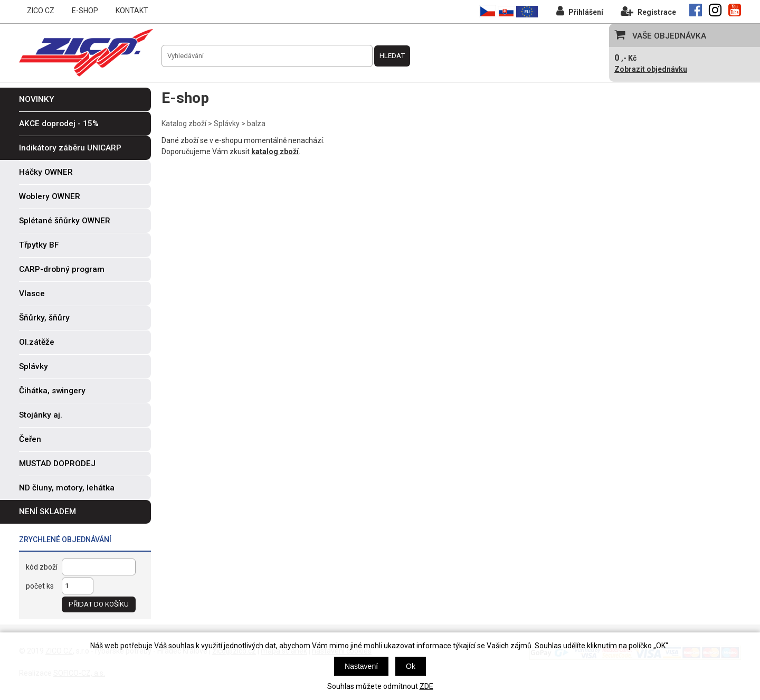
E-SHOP (85, 11)
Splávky (227, 124)
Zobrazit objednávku (651, 69)
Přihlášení (580, 11)
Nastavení (361, 666)
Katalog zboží (184, 124)
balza (256, 124)
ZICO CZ (41, 11)
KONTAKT (132, 11)
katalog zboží (275, 152)
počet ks (40, 586)
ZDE (426, 686)
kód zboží (42, 567)
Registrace (648, 11)
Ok (411, 666)
